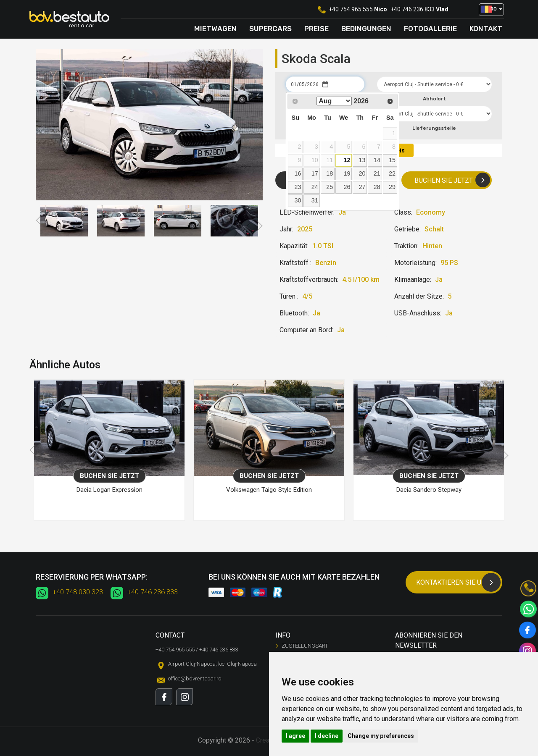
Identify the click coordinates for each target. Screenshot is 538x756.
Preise (316, 29)
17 (315, 173)
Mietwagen (215, 29)
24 (315, 187)
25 (330, 187)
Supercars (270, 29)
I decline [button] (327, 736)
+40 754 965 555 (351, 9)
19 (347, 173)
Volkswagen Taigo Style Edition (269, 490)
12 (347, 160)
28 (377, 187)
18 (330, 173)
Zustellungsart (305, 646)
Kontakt (486, 29)
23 (298, 187)
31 (315, 200)
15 (392, 160)
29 (392, 187)
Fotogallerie (430, 29)
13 (362, 160)
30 (298, 200)
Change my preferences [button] (381, 736)
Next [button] (259, 226)
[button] (491, 10)
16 (298, 173)
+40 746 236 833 (413, 9)
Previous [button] (40, 220)
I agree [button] (295, 736)
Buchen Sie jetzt (452, 180)
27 (362, 187)
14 (377, 160)
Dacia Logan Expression (109, 490)
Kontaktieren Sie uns (458, 582)
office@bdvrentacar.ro (195, 679)
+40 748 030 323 (78, 592)
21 (377, 173)
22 (392, 173)
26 (347, 187)
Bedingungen (366, 29)
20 (362, 173)
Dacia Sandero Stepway (429, 490)
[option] (64, 221)
